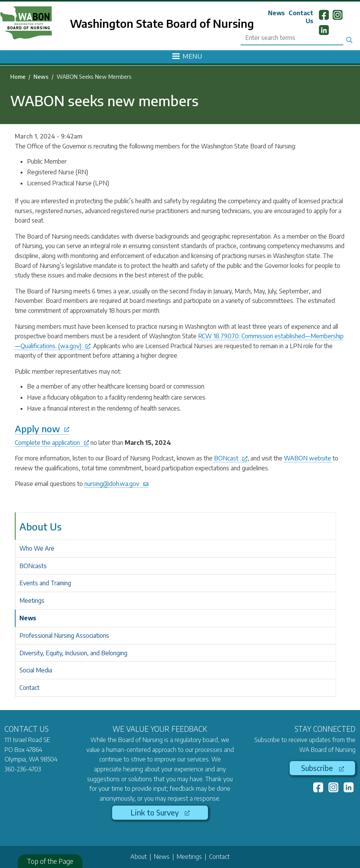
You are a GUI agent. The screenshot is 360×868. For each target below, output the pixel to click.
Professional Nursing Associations (64, 635)
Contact (29, 688)
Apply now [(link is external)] (42, 428)
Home (18, 76)
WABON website (308, 458)
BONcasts (33, 566)
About (139, 857)
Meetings (32, 600)
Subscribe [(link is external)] (323, 768)
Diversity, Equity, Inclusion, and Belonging (73, 653)
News (276, 13)
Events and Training (45, 583)
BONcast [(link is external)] (231, 458)
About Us (40, 527)
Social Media (36, 670)
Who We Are (37, 548)
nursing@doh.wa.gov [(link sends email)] (116, 484)
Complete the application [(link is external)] (52, 443)
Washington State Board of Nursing (162, 23)
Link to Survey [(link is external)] (160, 812)
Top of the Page (50, 861)
